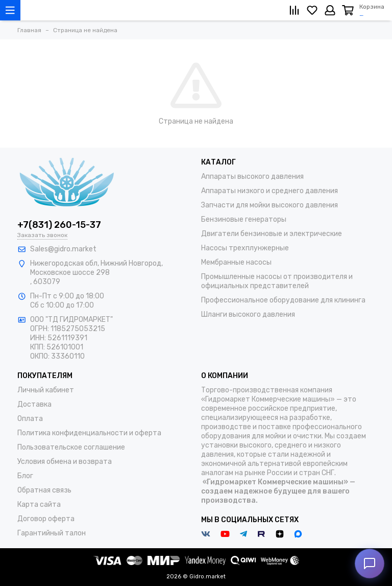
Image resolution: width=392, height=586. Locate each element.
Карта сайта (39, 505)
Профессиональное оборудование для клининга (283, 300)
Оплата (30, 419)
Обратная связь (44, 490)
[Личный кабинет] (330, 10)
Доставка (34, 404)
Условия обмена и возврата (65, 462)
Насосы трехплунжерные (245, 248)
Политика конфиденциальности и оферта (89, 433)
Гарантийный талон (52, 533)
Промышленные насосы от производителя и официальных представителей (277, 281)
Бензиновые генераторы (244, 219)
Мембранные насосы (236, 262)
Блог (25, 476)
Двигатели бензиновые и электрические (272, 234)
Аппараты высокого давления (252, 177)
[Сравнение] (294, 10)
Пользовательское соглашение (71, 447)
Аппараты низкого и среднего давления (269, 191)
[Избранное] (312, 10)
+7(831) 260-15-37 (59, 225)
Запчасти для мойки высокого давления (269, 205)
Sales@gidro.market (63, 249)
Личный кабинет (46, 390)
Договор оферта (46, 519)
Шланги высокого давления (248, 314)
